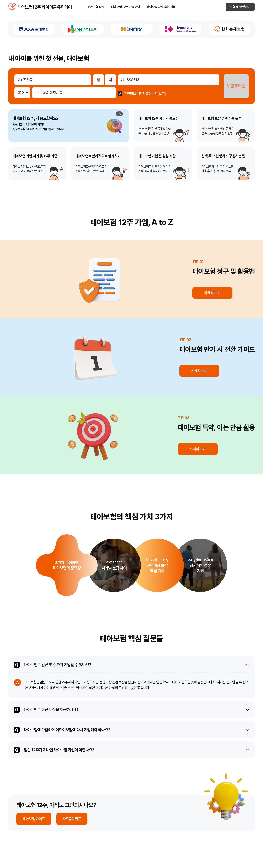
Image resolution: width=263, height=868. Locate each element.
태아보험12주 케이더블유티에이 (12, 8)
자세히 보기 (213, 293)
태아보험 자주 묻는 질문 (161, 8)
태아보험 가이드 (34, 819)
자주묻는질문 (72, 819)
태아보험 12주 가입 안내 (126, 8)
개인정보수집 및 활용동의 (140, 94)
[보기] (161, 94)
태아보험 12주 (96, 8)
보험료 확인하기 (240, 8)
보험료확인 (236, 86)
